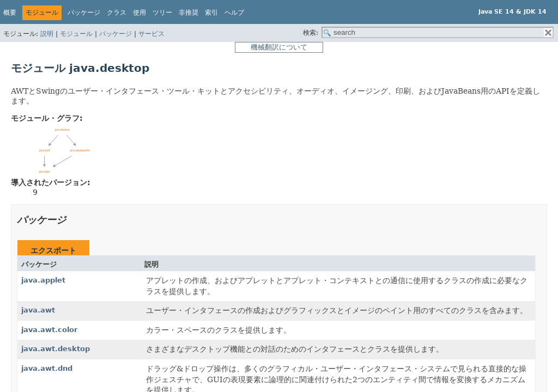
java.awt (38, 310)
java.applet (43, 280)
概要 (10, 13)
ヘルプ (234, 13)
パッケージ (116, 34)
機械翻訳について (279, 47)
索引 (211, 13)
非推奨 (189, 13)
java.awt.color (49, 330)
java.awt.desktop (56, 349)
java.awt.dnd (47, 368)
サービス (151, 34)
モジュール (76, 34)
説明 (47, 34)
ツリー (162, 13)
